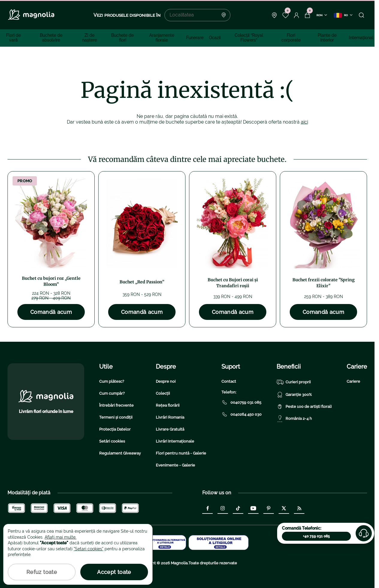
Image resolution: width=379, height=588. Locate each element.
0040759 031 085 (241, 402)
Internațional (361, 38)
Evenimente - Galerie (175, 465)
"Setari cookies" (89, 549)
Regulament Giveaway (120, 453)
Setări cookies (112, 441)
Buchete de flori (122, 38)
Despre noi (166, 381)
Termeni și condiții (116, 417)
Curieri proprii (294, 382)
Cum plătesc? (112, 381)
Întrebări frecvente (116, 405)
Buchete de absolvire (51, 38)
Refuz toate (42, 572)
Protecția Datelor (115, 429)
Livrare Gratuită (170, 429)
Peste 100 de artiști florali (304, 407)
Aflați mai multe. (61, 537)
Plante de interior (327, 38)
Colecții (163, 393)
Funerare (195, 38)
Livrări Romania (170, 417)
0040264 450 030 (241, 414)
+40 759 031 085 (316, 536)
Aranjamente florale (162, 38)
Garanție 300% (294, 395)
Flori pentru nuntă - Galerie (181, 453)
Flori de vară (13, 38)
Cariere (353, 381)
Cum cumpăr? (112, 393)
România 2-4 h (294, 419)
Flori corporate (291, 38)
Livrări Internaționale (175, 441)
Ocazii (215, 38)
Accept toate (114, 572)
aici (304, 122)
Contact (229, 381)
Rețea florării (168, 405)
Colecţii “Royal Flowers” (249, 38)
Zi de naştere (89, 38)
